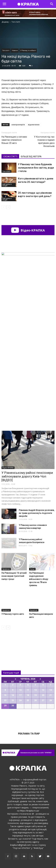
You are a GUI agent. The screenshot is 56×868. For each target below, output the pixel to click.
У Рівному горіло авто (13, 614)
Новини (15, 50)
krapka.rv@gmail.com (20, 845)
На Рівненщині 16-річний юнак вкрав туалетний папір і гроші (14, 576)
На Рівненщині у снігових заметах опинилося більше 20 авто (14, 140)
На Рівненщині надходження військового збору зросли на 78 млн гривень (39, 579)
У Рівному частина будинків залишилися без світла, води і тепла (36, 168)
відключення (34, 125)
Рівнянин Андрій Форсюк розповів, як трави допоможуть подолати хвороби (37, 513)
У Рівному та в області (28, 50)
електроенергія (18, 125)
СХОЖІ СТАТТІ (10, 157)
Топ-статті (6, 50)
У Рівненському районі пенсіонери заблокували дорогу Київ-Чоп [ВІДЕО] (27, 476)
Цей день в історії (7, 185)
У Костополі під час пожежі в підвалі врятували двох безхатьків (44, 141)
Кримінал (6, 569)
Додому (5, 22)
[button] (52, 4)
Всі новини (11, 644)
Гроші (32, 569)
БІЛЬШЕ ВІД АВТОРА (31, 157)
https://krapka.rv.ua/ (30, 811)
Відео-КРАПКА (28, 230)
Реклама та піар (29, 734)
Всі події (28, 719)
